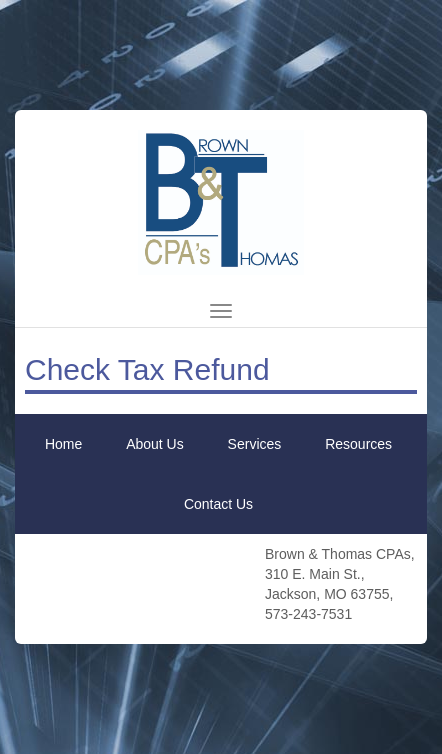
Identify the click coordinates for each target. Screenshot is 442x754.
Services (255, 444)
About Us (155, 444)
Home (63, 444)
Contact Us (218, 504)
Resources (358, 444)
